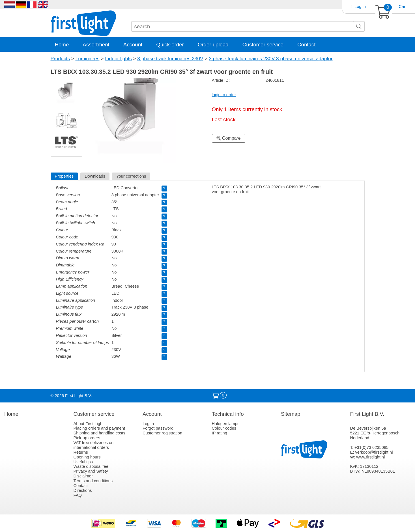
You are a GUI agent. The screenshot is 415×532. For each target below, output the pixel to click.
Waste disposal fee (91, 466)
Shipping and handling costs (99, 433)
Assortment (96, 45)
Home (62, 45)
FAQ (78, 495)
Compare (229, 138)
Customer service (263, 45)
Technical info (228, 414)
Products (60, 59)
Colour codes (224, 428)
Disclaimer (83, 476)
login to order (224, 95)
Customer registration (162, 433)
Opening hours (87, 457)
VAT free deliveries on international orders (94, 445)
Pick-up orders (87, 438)
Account (133, 45)
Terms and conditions (93, 481)
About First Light (89, 424)
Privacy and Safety (91, 471)
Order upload (213, 45)
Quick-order (170, 45)
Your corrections (131, 176)
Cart (403, 7)
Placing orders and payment (99, 428)
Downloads (95, 176)
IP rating (220, 433)
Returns (81, 452)
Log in (360, 7)
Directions (83, 490)
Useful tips (83, 462)
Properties (64, 176)
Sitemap (291, 414)
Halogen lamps (226, 424)
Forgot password (158, 428)
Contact (306, 45)
